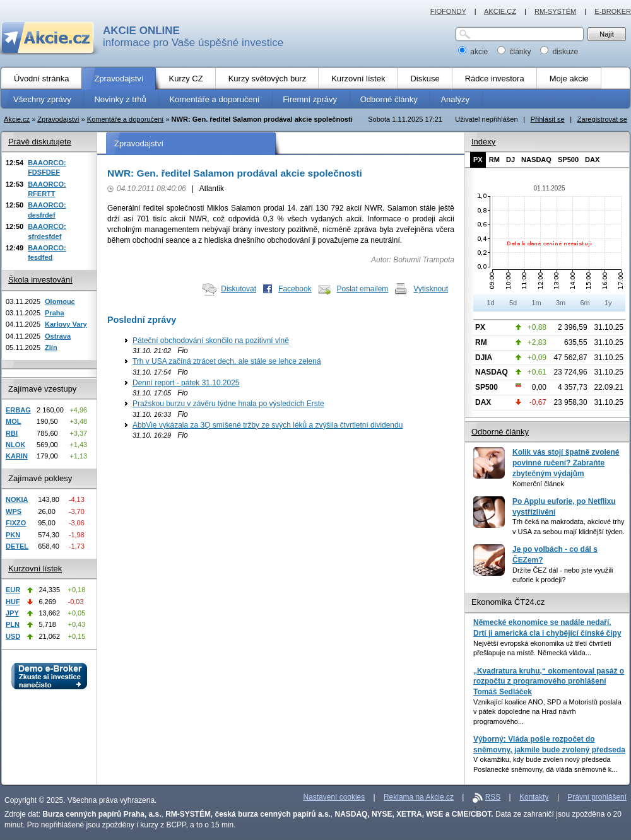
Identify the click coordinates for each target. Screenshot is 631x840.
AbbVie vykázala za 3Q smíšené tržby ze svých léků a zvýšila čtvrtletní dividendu (268, 425)
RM (494, 160)
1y (608, 303)
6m (585, 303)
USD (13, 636)
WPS (14, 511)
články (515, 52)
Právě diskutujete (40, 142)
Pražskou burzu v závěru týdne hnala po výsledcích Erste (228, 404)
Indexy (483, 142)
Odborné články (500, 432)
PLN (13, 624)
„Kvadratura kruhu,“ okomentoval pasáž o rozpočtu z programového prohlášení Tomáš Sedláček (549, 681)
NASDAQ (536, 160)
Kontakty (534, 797)
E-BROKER (613, 11)
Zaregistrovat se (602, 119)
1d (490, 303)
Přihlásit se (548, 119)
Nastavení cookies (334, 797)
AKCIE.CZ (500, 11)
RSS (493, 797)
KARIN (17, 456)
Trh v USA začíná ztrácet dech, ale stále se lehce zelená (227, 361)
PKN (13, 535)
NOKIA (17, 499)
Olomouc (60, 301)
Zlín (51, 347)
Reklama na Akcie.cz (419, 797)
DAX (592, 160)
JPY (12, 613)
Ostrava (58, 336)
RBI (12, 433)
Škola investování (40, 280)
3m (561, 303)
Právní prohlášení (597, 797)
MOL (13, 421)
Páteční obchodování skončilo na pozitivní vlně (211, 341)
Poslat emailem (363, 289)
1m (536, 303)
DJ (510, 160)
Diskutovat (239, 289)
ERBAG (18, 410)
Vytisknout (431, 289)
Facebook (295, 289)
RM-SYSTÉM (555, 11)
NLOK (15, 445)
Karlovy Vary (66, 324)
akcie (474, 52)
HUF (13, 602)
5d (513, 303)
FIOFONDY (448, 11)
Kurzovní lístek (35, 569)
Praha (55, 313)
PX (478, 160)
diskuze (559, 52)
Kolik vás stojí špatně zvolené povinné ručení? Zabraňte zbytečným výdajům (566, 463)
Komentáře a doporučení (126, 119)
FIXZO (16, 523)
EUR (13, 590)
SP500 (568, 160)
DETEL (17, 546)
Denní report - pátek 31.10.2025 (186, 383)
